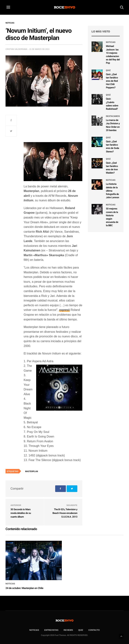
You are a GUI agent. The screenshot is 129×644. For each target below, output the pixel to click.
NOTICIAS (34, 630)
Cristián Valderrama (16, 49)
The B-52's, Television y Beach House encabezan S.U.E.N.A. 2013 (65, 513)
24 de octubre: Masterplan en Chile (24, 588)
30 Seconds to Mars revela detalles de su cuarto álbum (21, 513)
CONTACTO (94, 630)
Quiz (108, 70)
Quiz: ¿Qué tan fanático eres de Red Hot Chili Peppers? (112, 81)
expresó (64, 310)
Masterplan (31, 471)
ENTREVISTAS (51, 630)
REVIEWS (68, 630)
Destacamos (113, 116)
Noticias (10, 23)
